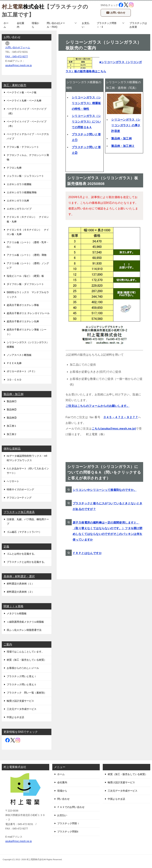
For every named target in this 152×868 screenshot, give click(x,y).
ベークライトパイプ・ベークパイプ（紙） (27, 111)
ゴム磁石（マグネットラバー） (24, 532)
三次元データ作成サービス (22, 709)
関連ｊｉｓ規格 (13, 606)
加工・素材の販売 (15, 85)
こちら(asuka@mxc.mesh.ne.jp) (114, 429)
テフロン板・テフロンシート (23, 147)
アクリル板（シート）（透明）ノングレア (28, 265)
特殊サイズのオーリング (20, 489)
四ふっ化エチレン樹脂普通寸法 (24, 630)
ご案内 (8, 644)
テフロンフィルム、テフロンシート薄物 (28, 157)
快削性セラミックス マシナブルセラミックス (28, 294)
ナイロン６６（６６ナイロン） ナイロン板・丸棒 (28, 232)
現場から (35, 25)
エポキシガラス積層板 (19, 184)
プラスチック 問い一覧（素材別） (27, 693)
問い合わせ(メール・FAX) (56, 25)
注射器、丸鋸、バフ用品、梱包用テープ (28, 521)
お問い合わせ (116, 12)
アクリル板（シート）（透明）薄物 (27, 255)
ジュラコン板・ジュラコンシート (25, 176)
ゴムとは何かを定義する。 (22, 554)
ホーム (6, 25)
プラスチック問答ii (68, 832)
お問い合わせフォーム (18, 47)
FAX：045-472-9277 (17, 56)
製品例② (12, 409)
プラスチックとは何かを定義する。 (27, 562)
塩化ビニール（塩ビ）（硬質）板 (25, 276)
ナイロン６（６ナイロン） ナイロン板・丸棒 (28, 219)
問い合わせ (63, 799)
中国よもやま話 (15, 717)
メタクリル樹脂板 (17, 613)
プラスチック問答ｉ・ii (107, 25)
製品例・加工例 (121, 138)
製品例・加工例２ (123, 146)
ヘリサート (13, 481)
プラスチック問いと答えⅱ (22, 684)
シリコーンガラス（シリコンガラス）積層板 (28, 345)
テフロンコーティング (19, 498)
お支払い (86, 25)
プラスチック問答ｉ (68, 823)
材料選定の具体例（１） (20, 584)
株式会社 (23, 6)
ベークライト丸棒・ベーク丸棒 (24, 101)
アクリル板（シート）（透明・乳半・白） (28, 245)
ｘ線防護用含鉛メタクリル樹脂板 (25, 622)
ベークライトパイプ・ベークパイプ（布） (27, 124)
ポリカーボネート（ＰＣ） (22, 371)
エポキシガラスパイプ (19, 209)
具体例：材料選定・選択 (19, 576)
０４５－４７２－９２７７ (121, 417)
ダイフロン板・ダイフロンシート (25, 284)
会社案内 (21, 25)
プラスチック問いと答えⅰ (22, 676)
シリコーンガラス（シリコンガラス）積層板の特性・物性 (86, 103)
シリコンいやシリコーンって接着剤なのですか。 (105, 490)
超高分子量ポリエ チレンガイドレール (28, 313)
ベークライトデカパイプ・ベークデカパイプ (28, 136)
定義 (6, 547)
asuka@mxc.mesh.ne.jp (19, 65)
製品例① (12, 401)
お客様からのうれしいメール (23, 668)
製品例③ (12, 418)
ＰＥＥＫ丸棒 (14, 363)
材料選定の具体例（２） (20, 592)
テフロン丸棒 (14, 168)
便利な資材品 (12, 449)
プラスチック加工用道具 (19, 512)
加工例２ (12, 434)
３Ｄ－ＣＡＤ (14, 380)
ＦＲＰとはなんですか (87, 553)
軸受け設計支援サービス (20, 701)
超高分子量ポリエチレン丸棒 (23, 321)
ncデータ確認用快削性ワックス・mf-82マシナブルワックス (27, 458)
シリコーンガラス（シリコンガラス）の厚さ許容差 (126, 125)
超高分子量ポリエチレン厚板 (23, 305)
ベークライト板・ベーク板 (22, 92)
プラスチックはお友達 (138, 25)
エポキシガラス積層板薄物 (22, 192)
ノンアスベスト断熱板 (19, 355)
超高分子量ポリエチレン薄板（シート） (27, 332)
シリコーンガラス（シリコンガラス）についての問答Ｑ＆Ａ (86, 122)
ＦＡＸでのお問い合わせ (71, 807)
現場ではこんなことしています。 (25, 652)
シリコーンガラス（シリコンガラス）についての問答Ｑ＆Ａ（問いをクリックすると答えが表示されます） (104, 472)
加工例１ (12, 426)
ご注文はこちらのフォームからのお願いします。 (98, 406)
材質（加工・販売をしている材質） (27, 660)
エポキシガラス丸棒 (18, 201)
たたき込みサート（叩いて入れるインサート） (28, 471)
